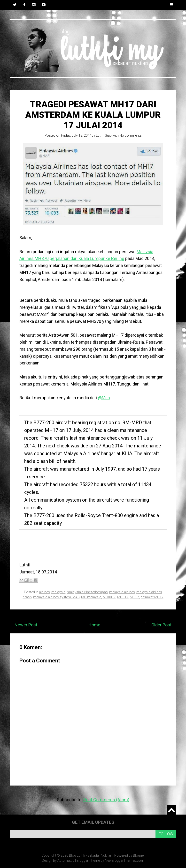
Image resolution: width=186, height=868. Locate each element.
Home (94, 625)
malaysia (58, 592)
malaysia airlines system (52, 597)
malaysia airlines (122, 592)
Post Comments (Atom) (106, 800)
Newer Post (26, 625)
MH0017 (109, 597)
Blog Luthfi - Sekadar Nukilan (91, 855)
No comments (131, 135)
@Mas (104, 398)
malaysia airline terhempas (87, 592)
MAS (76, 597)
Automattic (66, 861)
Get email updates (93, 822)
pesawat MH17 (152, 597)
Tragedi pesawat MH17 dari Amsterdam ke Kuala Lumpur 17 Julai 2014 (93, 115)
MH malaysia (91, 597)
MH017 (123, 597)
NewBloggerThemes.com (124, 861)
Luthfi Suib (104, 135)
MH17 (134, 597)
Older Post (161, 625)
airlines (44, 592)
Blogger (139, 855)
